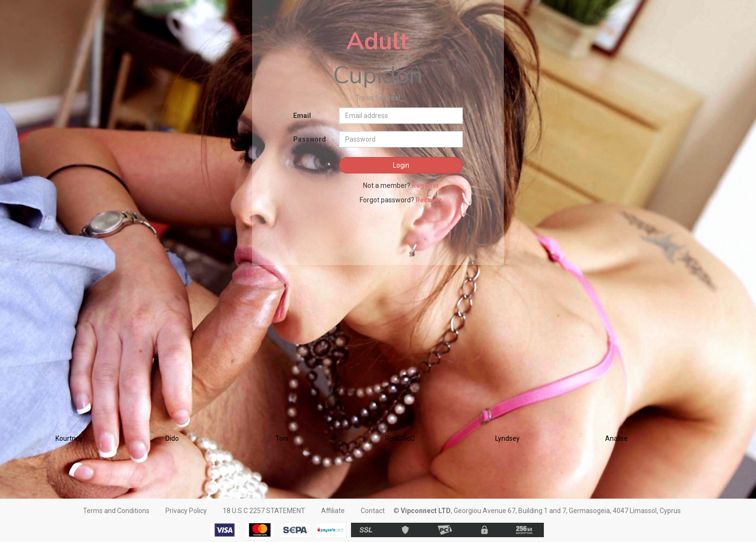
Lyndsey (507, 438)
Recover (429, 200)
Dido (172, 438)
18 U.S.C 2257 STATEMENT (264, 511)
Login (401, 165)
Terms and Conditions (116, 511)
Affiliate (333, 511)
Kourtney (69, 438)
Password (310, 139)
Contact (373, 511)
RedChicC (400, 438)
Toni (282, 438)
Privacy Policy (186, 511)
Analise (616, 438)
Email (302, 116)
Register (425, 185)
